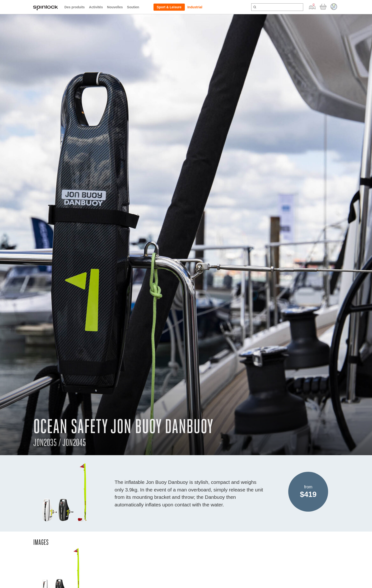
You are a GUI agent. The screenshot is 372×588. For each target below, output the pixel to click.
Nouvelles (115, 7)
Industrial (195, 7)
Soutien (133, 7)
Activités (96, 7)
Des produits (75, 7)
